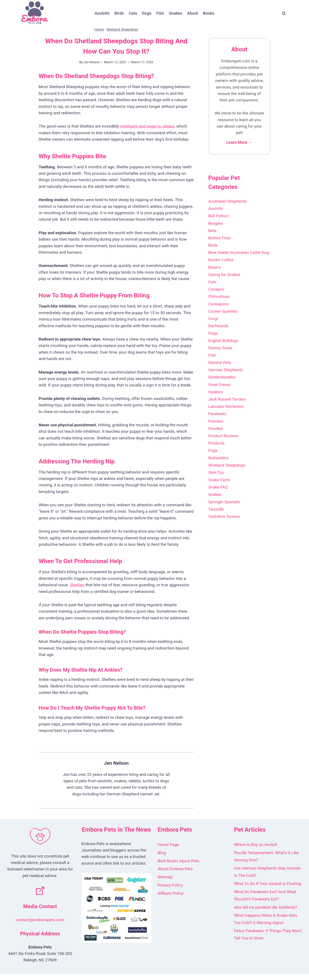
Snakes (176, 13)
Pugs (213, 450)
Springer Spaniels (224, 502)
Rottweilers (218, 458)
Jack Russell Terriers (227, 399)
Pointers (216, 421)
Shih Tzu (216, 473)
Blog (162, 853)
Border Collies (221, 260)
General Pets (220, 363)
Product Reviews (223, 436)
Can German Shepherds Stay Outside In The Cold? (267, 872)
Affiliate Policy (171, 893)
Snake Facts (219, 480)
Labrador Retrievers (226, 406)
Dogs (147, 13)
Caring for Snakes (224, 275)
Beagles (215, 223)
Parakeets (217, 414)
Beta (212, 231)
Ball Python (218, 216)
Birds (119, 13)
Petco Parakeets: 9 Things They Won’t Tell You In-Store (268, 934)
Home (99, 29)
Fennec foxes (220, 348)
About (193, 13)
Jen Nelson (92, 62)
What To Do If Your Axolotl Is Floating (268, 884)
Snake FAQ (218, 487)
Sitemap (165, 877)
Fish (160, 13)
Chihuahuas (219, 296)
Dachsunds (218, 326)
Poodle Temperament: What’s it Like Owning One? (266, 856)
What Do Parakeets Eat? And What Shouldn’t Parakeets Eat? (265, 895)
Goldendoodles (222, 377)
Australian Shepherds (227, 201)
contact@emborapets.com (40, 920)
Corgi (213, 319)
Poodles (216, 429)
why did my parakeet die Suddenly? (266, 907)
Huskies (215, 392)
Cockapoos (218, 304)
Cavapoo (216, 289)
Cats (133, 13)
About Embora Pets (175, 869)
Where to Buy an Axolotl (256, 845)
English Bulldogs (223, 341)
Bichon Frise (219, 238)
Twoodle (216, 509)
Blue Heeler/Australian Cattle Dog (239, 253)
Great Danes (219, 385)
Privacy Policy (170, 885)
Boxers (214, 267)
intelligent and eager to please (147, 126)
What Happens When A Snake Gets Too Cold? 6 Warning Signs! (266, 919)
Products (216, 443)
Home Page (168, 845)
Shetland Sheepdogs (122, 29)
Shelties (77, 585)
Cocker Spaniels (223, 311)
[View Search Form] (284, 14)
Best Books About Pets (179, 861)
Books (209, 13)
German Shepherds (225, 370)
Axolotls (102, 13)
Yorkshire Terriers (224, 516)
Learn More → (239, 142)
